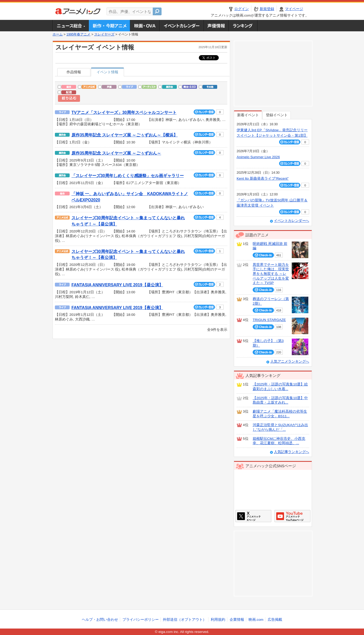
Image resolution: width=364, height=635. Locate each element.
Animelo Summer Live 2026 (258, 157)
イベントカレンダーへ (292, 221)
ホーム (58, 34)
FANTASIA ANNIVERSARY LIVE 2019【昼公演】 (117, 285)
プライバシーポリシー (141, 620)
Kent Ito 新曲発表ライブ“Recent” (263, 178)
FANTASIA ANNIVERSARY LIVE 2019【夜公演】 (117, 308)
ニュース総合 (71, 26)
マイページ (294, 9)
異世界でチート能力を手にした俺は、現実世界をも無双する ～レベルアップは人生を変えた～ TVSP (271, 274)
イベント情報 (107, 72)
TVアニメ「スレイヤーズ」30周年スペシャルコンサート (124, 112)
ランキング (243, 26)
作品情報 (74, 72)
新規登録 (267, 9)
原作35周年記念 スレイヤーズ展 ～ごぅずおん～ (116, 153)
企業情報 (237, 620)
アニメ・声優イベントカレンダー (182, 26)
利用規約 (218, 620)
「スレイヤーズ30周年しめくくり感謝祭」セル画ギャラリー (128, 176)
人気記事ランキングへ (292, 452)
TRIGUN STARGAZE (269, 320)
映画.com (256, 620)
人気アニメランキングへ (290, 362)
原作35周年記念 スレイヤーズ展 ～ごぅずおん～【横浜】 (125, 135)
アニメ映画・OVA (145, 26)
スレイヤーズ (104, 34)
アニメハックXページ (253, 516)
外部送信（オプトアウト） (185, 620)
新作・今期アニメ (109, 26)
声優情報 (216, 26)
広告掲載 (275, 620)
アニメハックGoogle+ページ (292, 516)
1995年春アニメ (78, 34)
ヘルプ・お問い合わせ (100, 620)
